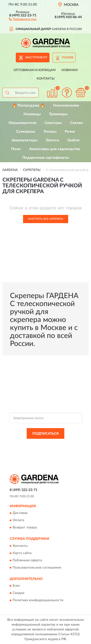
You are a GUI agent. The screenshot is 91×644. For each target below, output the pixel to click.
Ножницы (32, 114)
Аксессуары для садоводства (55, 149)
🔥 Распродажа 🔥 (29, 106)
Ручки (70, 132)
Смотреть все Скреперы (46, 219)
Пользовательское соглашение (37, 568)
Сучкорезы (26, 132)
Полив (68, 58)
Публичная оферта (27, 560)
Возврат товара (25, 528)
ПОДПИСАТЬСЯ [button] (45, 434)
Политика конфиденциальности (38, 600)
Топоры (50, 132)
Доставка (20, 513)
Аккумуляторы (25, 140)
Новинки (70, 70)
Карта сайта (22, 553)
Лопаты (52, 140)
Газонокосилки (66, 106)
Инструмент (36, 58)
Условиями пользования (55, 449)
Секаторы (53, 123)
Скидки (18, 593)
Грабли (74, 140)
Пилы (16, 149)
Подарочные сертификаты (46, 158)
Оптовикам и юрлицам (35, 70)
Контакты (46, 79)
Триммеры (58, 114)
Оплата (18, 520)
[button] (23, 19)
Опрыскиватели (22, 123)
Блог (16, 586)
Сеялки (76, 123)
